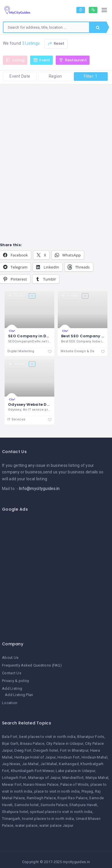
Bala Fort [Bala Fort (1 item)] (10, 737)
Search (98, 28)
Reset (56, 43)
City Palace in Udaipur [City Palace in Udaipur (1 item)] (65, 743)
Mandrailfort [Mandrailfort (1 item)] (73, 778)
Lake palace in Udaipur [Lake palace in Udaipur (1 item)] (75, 771)
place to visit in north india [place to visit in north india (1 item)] (57, 791)
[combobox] (46, 27)
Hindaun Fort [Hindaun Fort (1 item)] (68, 757)
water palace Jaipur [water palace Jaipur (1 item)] (56, 825)
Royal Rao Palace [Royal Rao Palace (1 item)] (72, 798)
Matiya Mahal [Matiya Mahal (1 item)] (97, 778)
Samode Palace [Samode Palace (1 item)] (54, 805)
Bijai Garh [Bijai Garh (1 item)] (10, 743)
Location (10, 703)
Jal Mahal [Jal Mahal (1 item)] (49, 764)
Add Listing (12, 688)
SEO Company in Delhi (31, 336)
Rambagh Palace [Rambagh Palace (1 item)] (41, 798)
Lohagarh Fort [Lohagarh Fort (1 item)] (14, 778)
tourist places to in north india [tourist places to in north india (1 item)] (48, 819)
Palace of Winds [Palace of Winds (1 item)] (74, 784)
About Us (10, 658)
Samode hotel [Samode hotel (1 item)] (26, 805)
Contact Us (12, 673)
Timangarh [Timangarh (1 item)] (11, 819)
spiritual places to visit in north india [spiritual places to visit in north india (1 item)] (61, 812)
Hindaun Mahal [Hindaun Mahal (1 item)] (94, 757)
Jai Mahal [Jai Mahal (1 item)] (30, 764)
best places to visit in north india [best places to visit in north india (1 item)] (47, 737)
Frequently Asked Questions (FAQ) (32, 665)
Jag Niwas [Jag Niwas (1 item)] (11, 764)
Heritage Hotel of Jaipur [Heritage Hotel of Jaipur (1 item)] (35, 757)
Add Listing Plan (19, 695)
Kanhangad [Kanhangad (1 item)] (69, 764)
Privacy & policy (16, 681)
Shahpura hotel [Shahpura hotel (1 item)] (15, 812)
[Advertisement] (54, 573)
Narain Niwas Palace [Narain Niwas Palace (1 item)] (41, 784)
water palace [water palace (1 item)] (26, 825)
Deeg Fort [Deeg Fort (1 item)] (23, 750)
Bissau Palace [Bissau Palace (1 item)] (32, 743)
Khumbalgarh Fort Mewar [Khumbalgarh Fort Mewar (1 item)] (32, 771)
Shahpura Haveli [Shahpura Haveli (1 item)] (83, 805)
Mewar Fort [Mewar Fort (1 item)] (12, 784)
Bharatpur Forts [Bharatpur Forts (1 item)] (91, 737)
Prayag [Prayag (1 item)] (87, 791)
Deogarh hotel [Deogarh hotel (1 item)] (46, 750)
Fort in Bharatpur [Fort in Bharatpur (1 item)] (74, 750)
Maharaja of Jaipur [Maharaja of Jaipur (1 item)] (44, 778)
